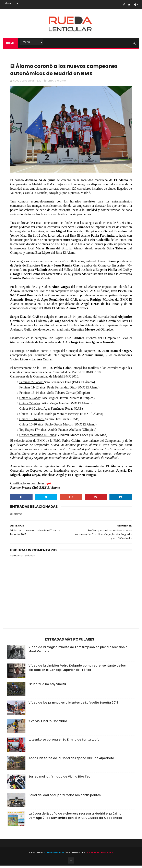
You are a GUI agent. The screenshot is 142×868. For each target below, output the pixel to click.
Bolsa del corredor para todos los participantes (65, 797)
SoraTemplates (54, 855)
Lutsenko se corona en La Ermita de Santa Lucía (64, 742)
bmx (50, 83)
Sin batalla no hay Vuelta (47, 686)
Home (10, 44)
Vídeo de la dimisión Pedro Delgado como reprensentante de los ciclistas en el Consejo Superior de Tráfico (77, 670)
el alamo (60, 83)
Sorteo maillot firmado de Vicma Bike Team (61, 779)
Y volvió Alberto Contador (48, 723)
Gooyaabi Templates (99, 855)
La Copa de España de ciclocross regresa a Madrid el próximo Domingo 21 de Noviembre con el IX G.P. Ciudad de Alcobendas (75, 818)
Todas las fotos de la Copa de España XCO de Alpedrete (71, 760)
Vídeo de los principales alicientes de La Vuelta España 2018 (73, 705)
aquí (48, 486)
